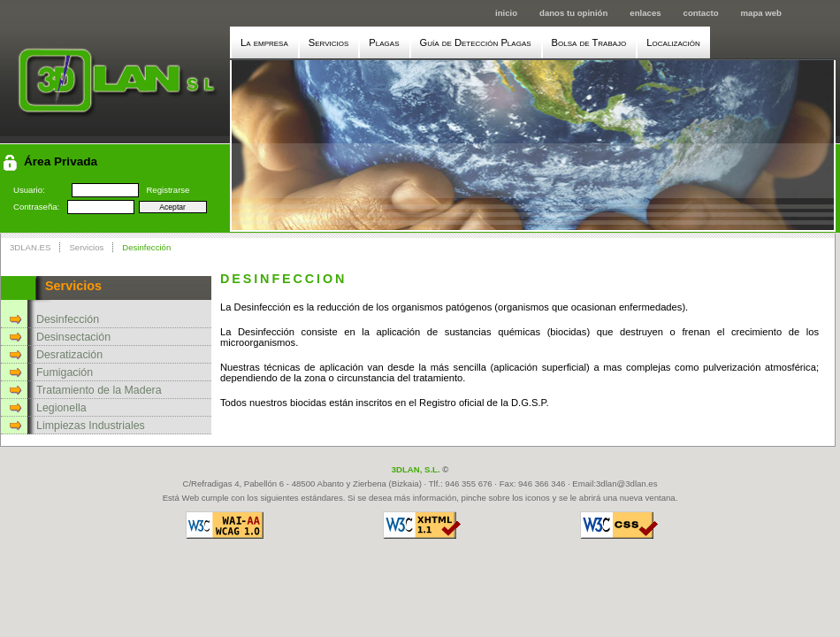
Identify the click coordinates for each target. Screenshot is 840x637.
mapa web (761, 13)
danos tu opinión (573, 13)
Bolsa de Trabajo (589, 42)
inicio (506, 13)
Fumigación (65, 372)
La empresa (264, 42)
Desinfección (146, 247)
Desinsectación (73, 337)
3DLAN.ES (30, 247)
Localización (673, 42)
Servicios (329, 42)
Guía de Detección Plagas (476, 42)
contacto (701, 13)
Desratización (69, 355)
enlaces (645, 13)
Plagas (384, 42)
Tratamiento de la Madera (99, 390)
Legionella (61, 408)
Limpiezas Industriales (91, 426)
